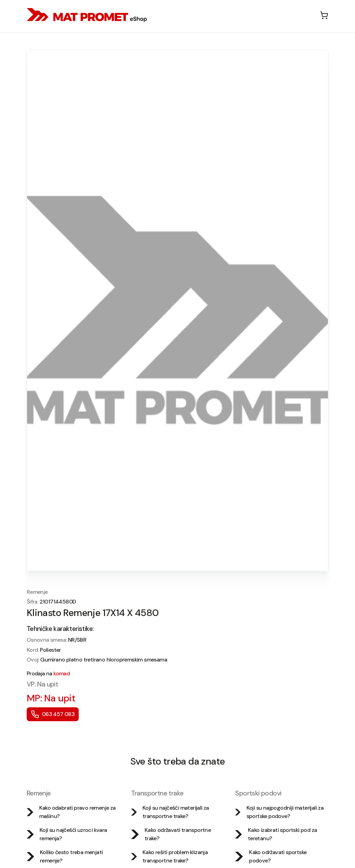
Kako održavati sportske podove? (271, 856)
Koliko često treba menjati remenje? (65, 856)
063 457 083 (53, 714)
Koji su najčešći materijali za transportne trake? (170, 812)
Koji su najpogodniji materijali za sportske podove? (279, 812)
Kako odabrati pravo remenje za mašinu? (71, 812)
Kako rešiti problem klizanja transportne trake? (170, 856)
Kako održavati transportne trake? (171, 834)
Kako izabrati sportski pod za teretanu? (276, 834)
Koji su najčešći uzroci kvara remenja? (67, 834)
